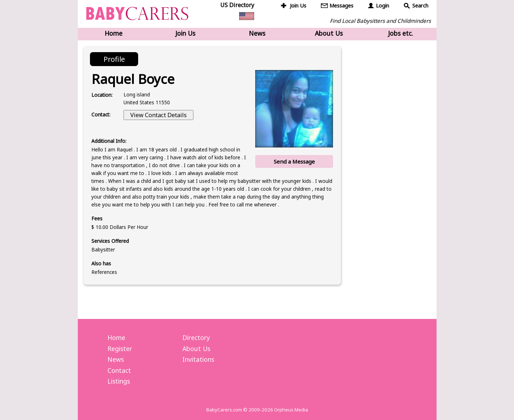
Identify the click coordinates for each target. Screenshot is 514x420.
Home (114, 33)
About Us (329, 33)
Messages (341, 6)
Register (120, 349)
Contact (119, 370)
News (257, 33)
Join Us (298, 6)
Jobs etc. (400, 33)
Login (382, 6)
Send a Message (294, 161)
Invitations (198, 359)
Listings (119, 381)
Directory (196, 337)
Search (420, 6)
